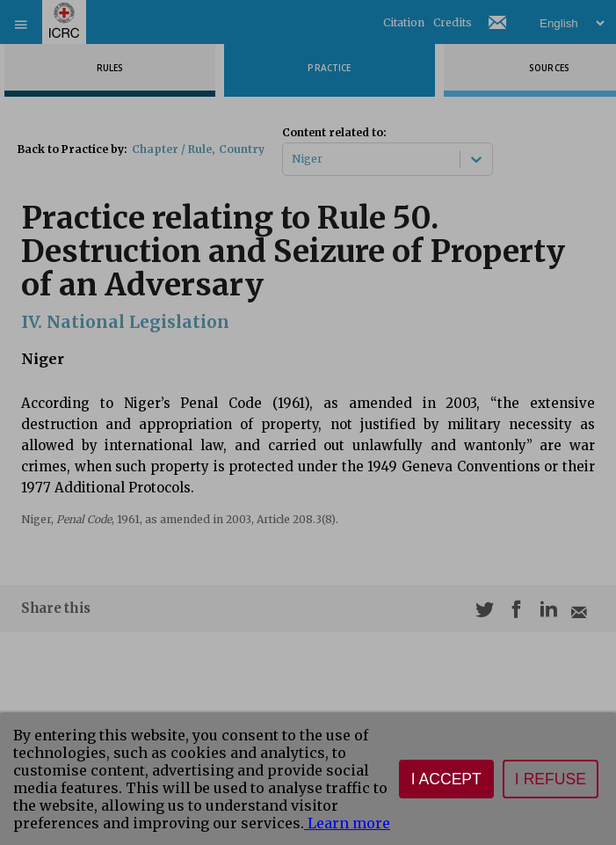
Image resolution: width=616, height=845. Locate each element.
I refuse (551, 779)
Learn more (347, 823)
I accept (446, 779)
